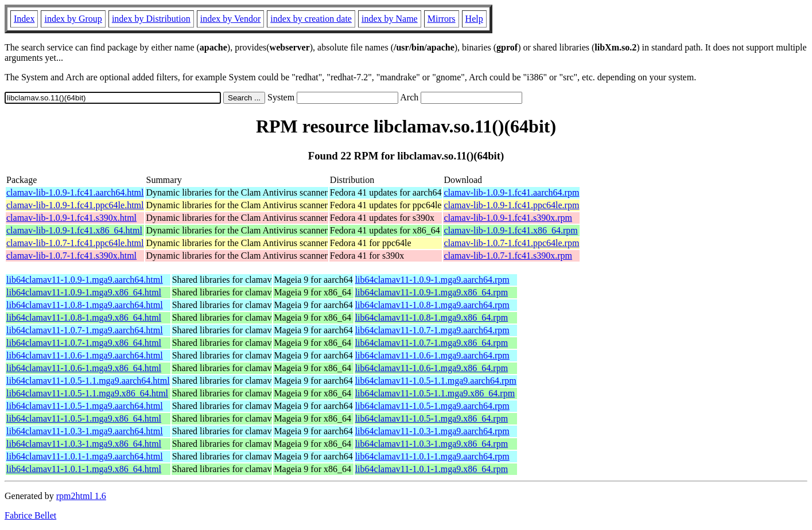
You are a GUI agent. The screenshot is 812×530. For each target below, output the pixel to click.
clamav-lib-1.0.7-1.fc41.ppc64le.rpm (511, 243)
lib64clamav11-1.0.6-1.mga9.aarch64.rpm (432, 355)
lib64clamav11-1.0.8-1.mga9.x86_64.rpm (432, 317)
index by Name (390, 19)
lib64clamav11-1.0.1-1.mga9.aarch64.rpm (432, 456)
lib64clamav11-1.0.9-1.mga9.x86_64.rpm (432, 292)
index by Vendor (230, 19)
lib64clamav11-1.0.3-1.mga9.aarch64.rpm (432, 431)
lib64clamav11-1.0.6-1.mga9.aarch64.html (85, 355)
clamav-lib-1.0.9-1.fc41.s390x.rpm (508, 218)
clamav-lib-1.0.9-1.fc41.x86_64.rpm (510, 230)
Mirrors (442, 19)
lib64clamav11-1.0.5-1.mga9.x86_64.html (84, 418)
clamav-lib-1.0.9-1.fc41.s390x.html (71, 218)
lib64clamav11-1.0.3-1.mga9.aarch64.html (85, 431)
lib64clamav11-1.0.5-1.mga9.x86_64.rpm (432, 418)
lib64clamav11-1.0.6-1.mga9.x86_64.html (84, 368)
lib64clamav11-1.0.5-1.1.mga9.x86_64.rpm (435, 393)
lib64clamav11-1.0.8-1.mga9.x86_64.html (84, 317)
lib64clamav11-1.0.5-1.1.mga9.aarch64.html (88, 381)
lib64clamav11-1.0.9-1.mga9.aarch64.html (85, 280)
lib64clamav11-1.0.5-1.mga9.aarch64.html (85, 406)
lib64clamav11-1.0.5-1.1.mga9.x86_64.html (87, 393)
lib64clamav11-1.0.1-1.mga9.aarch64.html (85, 456)
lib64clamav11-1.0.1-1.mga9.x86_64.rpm (432, 469)
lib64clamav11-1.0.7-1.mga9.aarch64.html (85, 330)
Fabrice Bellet (30, 515)
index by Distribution (151, 19)
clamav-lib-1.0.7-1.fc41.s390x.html (71, 256)
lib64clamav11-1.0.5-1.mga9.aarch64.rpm (432, 406)
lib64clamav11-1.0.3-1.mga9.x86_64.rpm (432, 444)
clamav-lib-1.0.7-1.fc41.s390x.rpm (508, 256)
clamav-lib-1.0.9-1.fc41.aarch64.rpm (511, 192)
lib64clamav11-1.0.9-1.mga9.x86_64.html (84, 292)
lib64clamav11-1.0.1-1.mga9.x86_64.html (84, 469)
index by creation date (311, 19)
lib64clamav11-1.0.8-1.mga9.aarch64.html (85, 305)
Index (24, 19)
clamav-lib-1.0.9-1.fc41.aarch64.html (75, 192)
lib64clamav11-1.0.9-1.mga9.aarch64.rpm (432, 280)
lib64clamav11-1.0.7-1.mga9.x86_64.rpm (432, 343)
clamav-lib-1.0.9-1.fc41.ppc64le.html (75, 205)
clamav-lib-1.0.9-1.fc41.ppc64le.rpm (511, 205)
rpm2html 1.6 (81, 496)
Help (474, 19)
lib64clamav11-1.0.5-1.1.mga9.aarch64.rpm (436, 381)
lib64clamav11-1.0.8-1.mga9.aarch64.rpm (432, 305)
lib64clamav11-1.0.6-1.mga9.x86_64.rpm (432, 368)
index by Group (73, 19)
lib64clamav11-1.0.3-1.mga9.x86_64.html (84, 444)
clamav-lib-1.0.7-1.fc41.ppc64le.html (75, 243)
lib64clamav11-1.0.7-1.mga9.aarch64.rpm (432, 330)
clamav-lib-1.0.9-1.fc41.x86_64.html (74, 230)
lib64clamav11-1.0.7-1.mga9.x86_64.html (84, 343)
